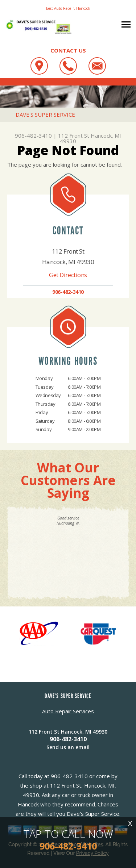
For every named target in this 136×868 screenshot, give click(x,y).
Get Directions (68, 275)
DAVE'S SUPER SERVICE (45, 114)
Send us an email (68, 747)
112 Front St (74, 135)
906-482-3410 (33, 135)
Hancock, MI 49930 (90, 138)
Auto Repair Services (68, 711)
